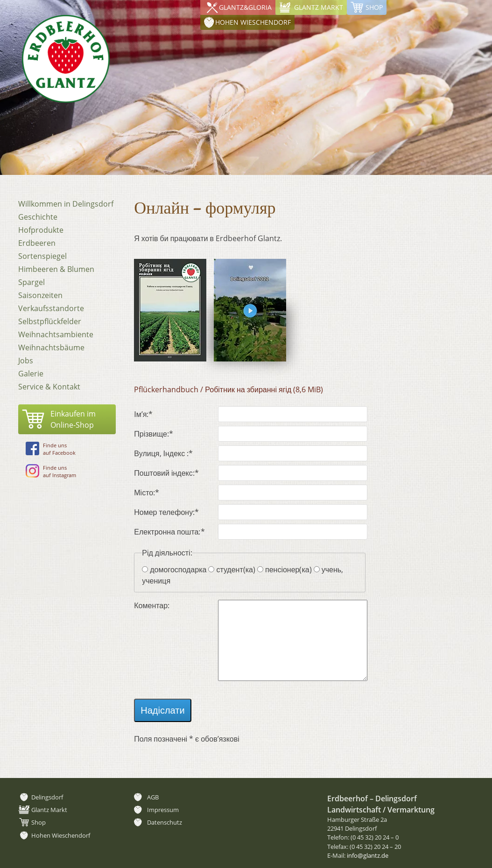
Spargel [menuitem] (32, 282)
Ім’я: (151, 414)
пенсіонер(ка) (288, 569)
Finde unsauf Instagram (51, 471)
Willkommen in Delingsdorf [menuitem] (66, 204)
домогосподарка (178, 569)
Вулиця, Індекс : (163, 453)
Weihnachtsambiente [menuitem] (56, 334)
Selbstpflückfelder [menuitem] (50, 321)
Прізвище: (154, 434)
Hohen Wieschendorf (439, 7)
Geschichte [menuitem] (38, 217)
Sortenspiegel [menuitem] (42, 256)
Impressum (163, 810)
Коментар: (152, 605)
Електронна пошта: (169, 531)
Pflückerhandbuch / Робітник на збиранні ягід (228, 389)
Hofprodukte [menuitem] (41, 230)
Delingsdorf (47, 797)
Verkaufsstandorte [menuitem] (51, 308)
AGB (153, 797)
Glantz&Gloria (245, 7)
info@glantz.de (368, 855)
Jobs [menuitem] (26, 361)
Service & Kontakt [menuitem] (49, 387)
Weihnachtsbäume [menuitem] (51, 347)
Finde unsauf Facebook (51, 449)
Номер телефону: (166, 512)
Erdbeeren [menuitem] (37, 243)
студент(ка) (236, 569)
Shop (374, 7)
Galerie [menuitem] (31, 374)
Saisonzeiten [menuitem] (40, 295)
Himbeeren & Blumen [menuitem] (56, 269)
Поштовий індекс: (166, 473)
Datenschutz (165, 822)
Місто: (151, 492)
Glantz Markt (319, 7)
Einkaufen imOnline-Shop (73, 419)
